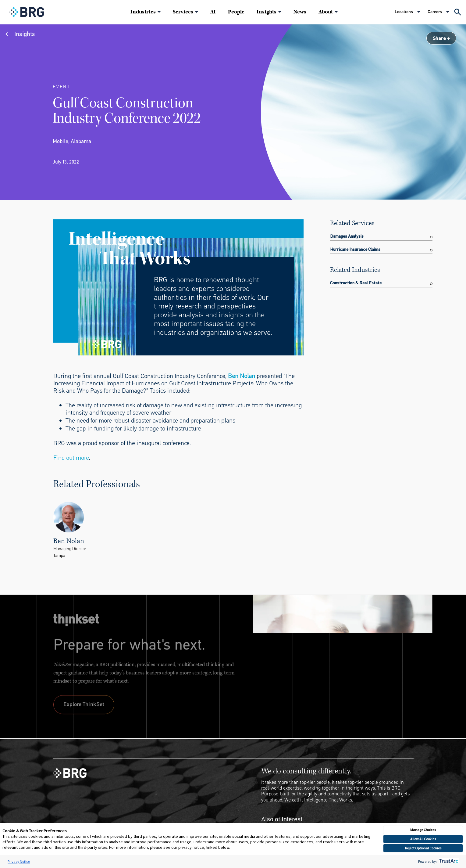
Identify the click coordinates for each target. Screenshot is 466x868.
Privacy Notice (19, 861)
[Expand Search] (458, 12)
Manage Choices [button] (423, 830)
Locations (404, 12)
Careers (435, 12)
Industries (143, 12)
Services (183, 12)
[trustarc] (448, 861)
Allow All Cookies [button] (423, 839)
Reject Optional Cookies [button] (423, 848)
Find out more (71, 458)
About (326, 12)
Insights (267, 12)
